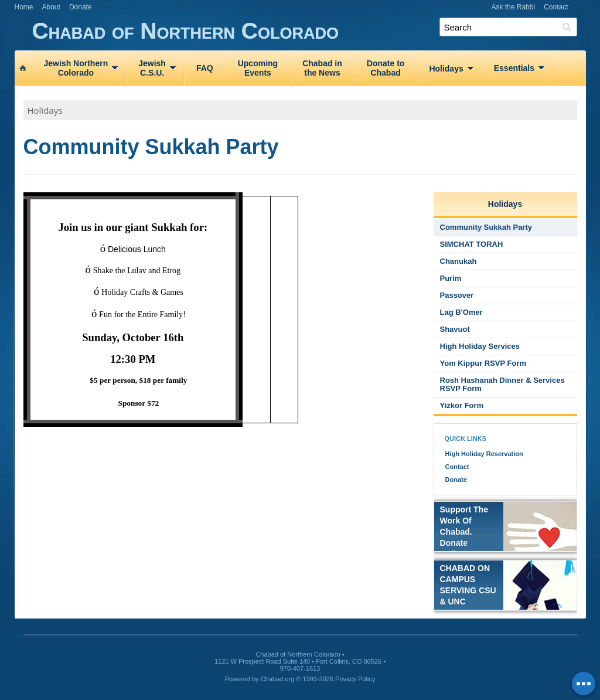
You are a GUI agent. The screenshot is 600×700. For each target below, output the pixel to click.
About (51, 7)
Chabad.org (278, 679)
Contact (556, 7)
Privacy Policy (355, 679)
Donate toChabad (386, 68)
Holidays (446, 69)
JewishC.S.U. (152, 68)
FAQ (205, 68)
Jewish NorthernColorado (76, 68)
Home (24, 7)
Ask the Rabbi (513, 7)
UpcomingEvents (258, 68)
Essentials (514, 68)
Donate (81, 7)
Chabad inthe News (322, 68)
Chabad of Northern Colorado (309, 31)
